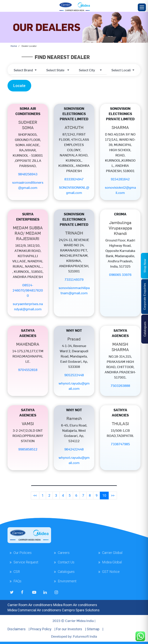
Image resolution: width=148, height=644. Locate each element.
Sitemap (93, 629)
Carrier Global (112, 553)
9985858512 (28, 449)
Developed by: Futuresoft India (74, 636)
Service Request (26, 562)
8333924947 (74, 179)
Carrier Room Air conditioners (30, 605)
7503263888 (120, 385)
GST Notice (111, 572)
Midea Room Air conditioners (75, 605)
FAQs (17, 581)
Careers (64, 553)
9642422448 (74, 449)
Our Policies (23, 553)
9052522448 (74, 375)
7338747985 (120, 444)
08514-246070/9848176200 (28, 290)
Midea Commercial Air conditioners (34, 610)
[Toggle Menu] (142, 7)
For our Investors (69, 629)
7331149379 (74, 279)
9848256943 (28, 174)
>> (113, 495)
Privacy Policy (41, 629)
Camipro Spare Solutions (81, 610)
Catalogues (66, 572)
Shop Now (145, 266)
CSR (17, 572)
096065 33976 (120, 274)
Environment (67, 581)
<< (35, 495)
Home (14, 46)
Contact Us (66, 562)
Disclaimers (17, 629)
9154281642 (120, 179)
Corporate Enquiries (144, 296)
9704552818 (28, 370)
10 (104, 495)
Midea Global (112, 562)
